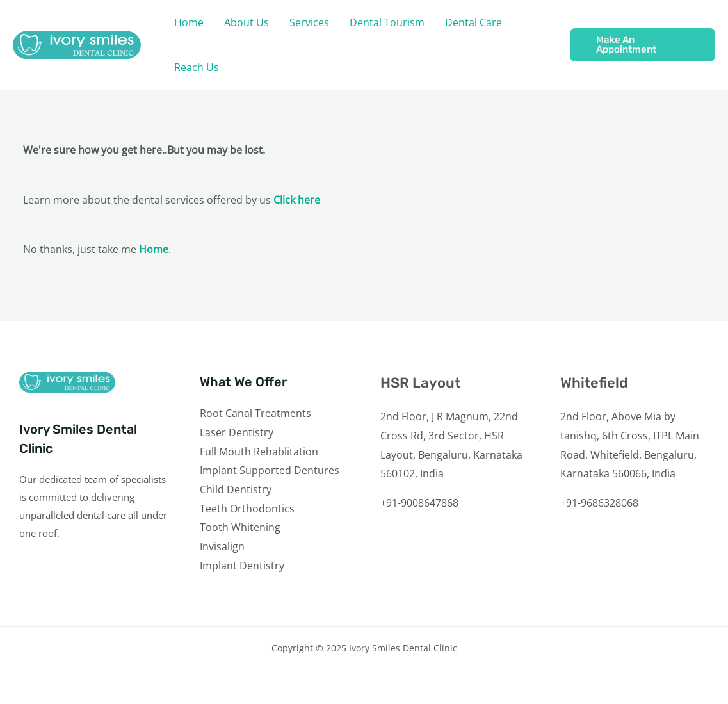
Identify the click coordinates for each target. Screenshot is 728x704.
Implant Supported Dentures (270, 470)
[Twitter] (586, 551)
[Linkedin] (638, 551)
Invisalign (222, 546)
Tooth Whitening (240, 527)
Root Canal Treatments (255, 413)
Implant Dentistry (242, 566)
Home (154, 249)
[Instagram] (603, 551)
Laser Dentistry (237, 432)
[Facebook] (569, 551)
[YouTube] (621, 551)
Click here (297, 200)
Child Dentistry (236, 489)
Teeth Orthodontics (247, 509)
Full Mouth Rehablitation (259, 452)
